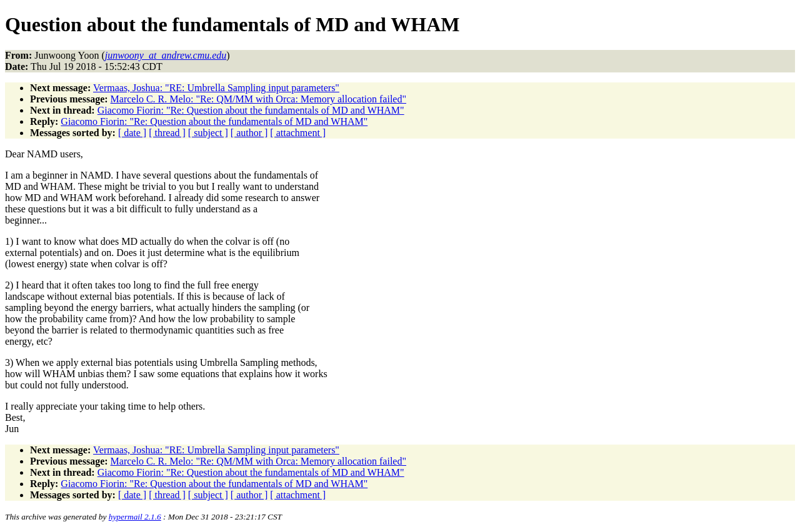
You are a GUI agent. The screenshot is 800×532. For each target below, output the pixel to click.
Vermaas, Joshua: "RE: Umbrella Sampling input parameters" (216, 88)
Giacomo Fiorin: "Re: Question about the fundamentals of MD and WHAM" (251, 110)
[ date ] (132, 133)
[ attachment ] (298, 133)
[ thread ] (167, 133)
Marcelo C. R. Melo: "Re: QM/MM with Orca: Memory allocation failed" (258, 99)
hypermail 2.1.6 (135, 517)
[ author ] (249, 133)
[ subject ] (208, 133)
